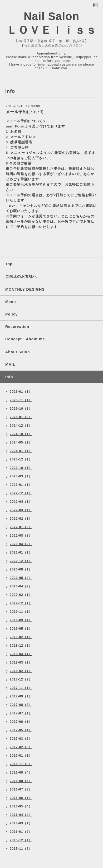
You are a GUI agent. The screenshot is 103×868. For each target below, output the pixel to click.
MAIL (10, 364)
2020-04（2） (21, 586)
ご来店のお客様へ (21, 276)
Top (9, 264)
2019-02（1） (21, 637)
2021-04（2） (21, 544)
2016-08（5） (21, 781)
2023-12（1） (21, 459)
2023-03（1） (21, 476)
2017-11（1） (21, 688)
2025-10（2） (21, 409)
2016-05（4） (21, 806)
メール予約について (25, 112)
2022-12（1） (21, 493)
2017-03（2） (21, 739)
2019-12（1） (21, 603)
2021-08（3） (21, 536)
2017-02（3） (21, 747)
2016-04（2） (21, 815)
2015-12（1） (21, 840)
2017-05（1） (21, 730)
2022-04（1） (21, 502)
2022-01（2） (21, 527)
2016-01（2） (21, 832)
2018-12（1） (21, 646)
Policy (11, 314)
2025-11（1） (21, 400)
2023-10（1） (21, 468)
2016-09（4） (21, 773)
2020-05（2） (21, 578)
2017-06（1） (21, 722)
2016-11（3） (21, 764)
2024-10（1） (21, 434)
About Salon (18, 352)
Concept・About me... (27, 339)
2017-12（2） (21, 679)
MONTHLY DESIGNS (25, 289)
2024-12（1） (21, 426)
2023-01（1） (21, 485)
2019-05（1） (21, 629)
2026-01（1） (21, 392)
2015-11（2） (21, 849)
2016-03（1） (21, 823)
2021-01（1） (21, 552)
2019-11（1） (21, 612)
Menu (11, 302)
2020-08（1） (21, 569)
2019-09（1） (21, 620)
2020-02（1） (21, 595)
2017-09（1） (21, 696)
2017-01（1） (21, 756)
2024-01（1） (21, 451)
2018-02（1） (21, 671)
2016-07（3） (21, 789)
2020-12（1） (21, 561)
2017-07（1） (21, 713)
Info (9, 377)
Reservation (17, 327)
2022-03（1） (21, 510)
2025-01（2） (21, 417)
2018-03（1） (21, 663)
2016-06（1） (21, 798)
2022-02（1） (21, 519)
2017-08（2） (21, 705)
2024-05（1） (21, 442)
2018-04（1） (21, 654)
